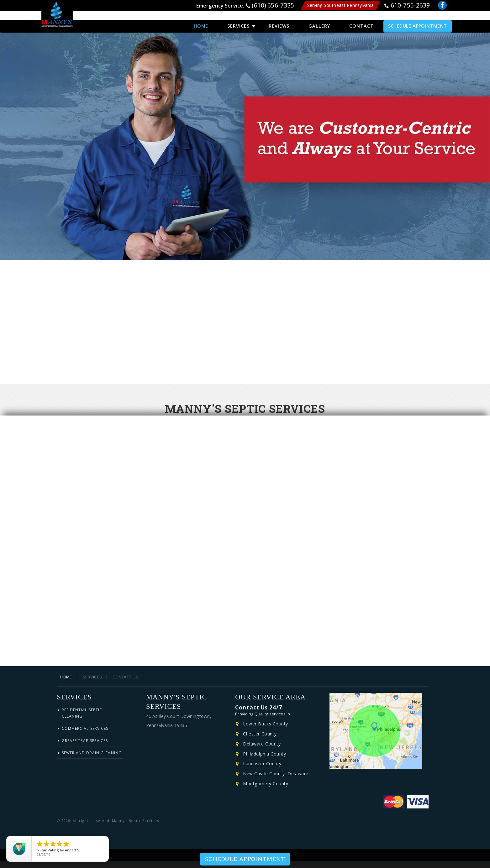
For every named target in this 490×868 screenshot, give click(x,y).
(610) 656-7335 (273, 7)
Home (201, 21)
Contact (361, 21)
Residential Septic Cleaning (82, 720)
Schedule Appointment (418, 21)
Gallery (319, 21)
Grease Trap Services (85, 748)
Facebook (443, 7)
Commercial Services (85, 736)
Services (238, 21)
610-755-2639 (410, 7)
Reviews (279, 21)
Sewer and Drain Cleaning (92, 760)
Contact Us (125, 684)
